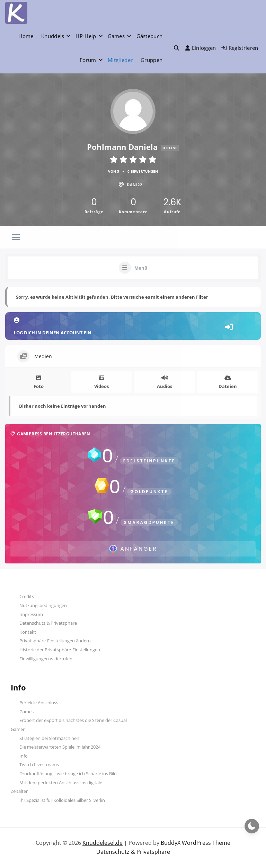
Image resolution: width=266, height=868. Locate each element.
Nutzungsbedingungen (43, 605)
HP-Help (86, 36)
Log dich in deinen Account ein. (133, 327)
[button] (176, 48)
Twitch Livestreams (39, 765)
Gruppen (152, 60)
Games (116, 36)
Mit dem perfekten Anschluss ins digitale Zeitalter (56, 787)
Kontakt (28, 632)
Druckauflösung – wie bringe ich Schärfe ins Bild (68, 774)
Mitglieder (120, 60)
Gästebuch (150, 36)
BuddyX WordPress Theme (196, 843)
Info (24, 756)
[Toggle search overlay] (176, 48)
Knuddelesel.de (103, 843)
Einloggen (201, 48)
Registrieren (240, 48)
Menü (141, 268)
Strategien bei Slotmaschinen (49, 738)
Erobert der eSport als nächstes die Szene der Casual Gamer (69, 725)
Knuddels (53, 36)
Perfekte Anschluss (39, 703)
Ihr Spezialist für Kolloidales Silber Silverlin (62, 800)
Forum (88, 60)
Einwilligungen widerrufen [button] (46, 659)
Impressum (31, 614)
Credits (27, 596)
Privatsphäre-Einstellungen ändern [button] (55, 641)
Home (26, 36)
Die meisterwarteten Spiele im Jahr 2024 (60, 747)
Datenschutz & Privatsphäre (48, 623)
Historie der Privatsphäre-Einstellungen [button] (60, 650)
